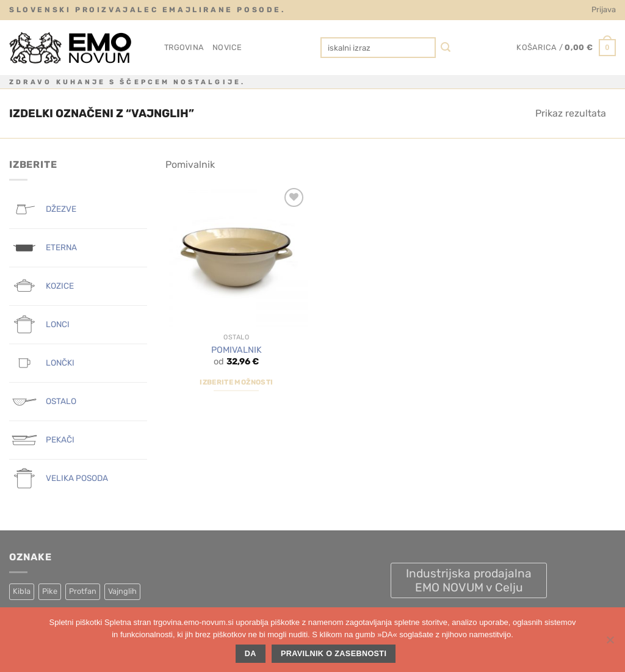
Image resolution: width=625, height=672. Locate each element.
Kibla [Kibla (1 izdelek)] (22, 591)
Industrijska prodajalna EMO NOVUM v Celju (469, 580)
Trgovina (184, 47)
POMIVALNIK (237, 350)
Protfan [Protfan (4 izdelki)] (83, 591)
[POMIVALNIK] (237, 256)
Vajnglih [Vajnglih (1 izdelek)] (122, 591)
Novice (227, 47)
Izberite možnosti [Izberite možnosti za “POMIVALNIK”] (236, 382)
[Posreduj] (446, 48)
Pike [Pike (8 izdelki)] (50, 591)
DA (251, 654)
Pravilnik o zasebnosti (334, 654)
